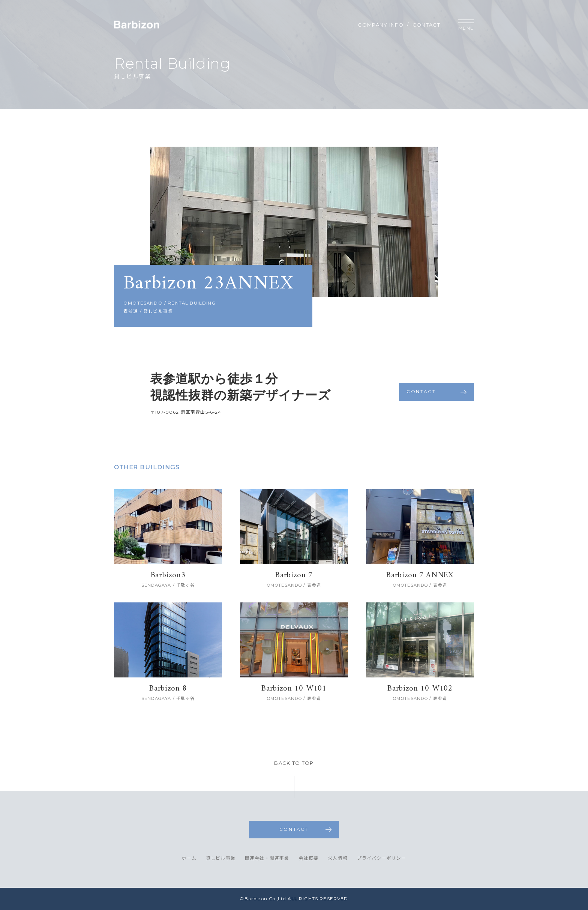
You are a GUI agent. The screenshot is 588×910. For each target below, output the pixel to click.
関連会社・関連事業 (267, 859)
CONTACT (426, 25)
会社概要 (309, 859)
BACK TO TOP (294, 763)
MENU (466, 25)
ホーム (189, 859)
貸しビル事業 (221, 859)
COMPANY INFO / (383, 25)
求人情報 (338, 859)
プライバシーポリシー (382, 859)
